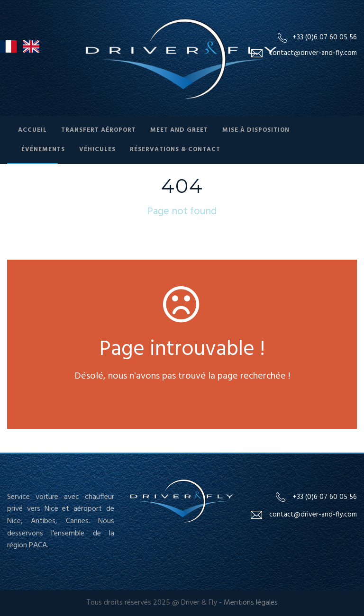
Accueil (32, 130)
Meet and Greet (179, 130)
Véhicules (97, 149)
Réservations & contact (175, 149)
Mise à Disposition (256, 130)
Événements (43, 149)
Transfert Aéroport (99, 130)
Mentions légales (251, 603)
